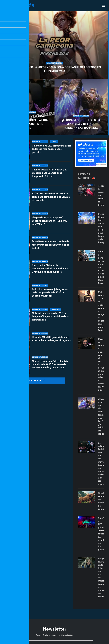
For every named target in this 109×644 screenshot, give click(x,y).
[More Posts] (36, 381)
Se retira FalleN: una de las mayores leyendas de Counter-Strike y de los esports (101, 463)
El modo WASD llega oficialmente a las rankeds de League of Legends (51, 339)
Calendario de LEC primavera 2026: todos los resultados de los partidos (51, 149)
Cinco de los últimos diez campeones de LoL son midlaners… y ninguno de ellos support (51, 269)
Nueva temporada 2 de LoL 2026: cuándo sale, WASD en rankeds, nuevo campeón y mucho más (50, 364)
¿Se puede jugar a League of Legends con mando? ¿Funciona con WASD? (49, 221)
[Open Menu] (103, 6)
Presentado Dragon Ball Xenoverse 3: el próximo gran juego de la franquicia (101, 228)
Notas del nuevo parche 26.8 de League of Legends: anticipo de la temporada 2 (50, 316)
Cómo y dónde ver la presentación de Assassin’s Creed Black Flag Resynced (101, 267)
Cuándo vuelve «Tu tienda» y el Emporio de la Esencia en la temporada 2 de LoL (49, 173)
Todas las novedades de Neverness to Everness (101, 195)
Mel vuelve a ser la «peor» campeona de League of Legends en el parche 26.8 (55, 69)
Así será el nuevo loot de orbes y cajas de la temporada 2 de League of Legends (51, 197)
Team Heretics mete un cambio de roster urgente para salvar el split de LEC (51, 245)
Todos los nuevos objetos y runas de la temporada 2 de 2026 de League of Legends (50, 292)
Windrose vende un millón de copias (101, 501)
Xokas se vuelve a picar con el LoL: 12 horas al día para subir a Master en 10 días (28, 122)
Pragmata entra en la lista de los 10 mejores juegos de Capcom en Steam (101, 578)
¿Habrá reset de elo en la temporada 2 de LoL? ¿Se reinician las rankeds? (81, 124)
